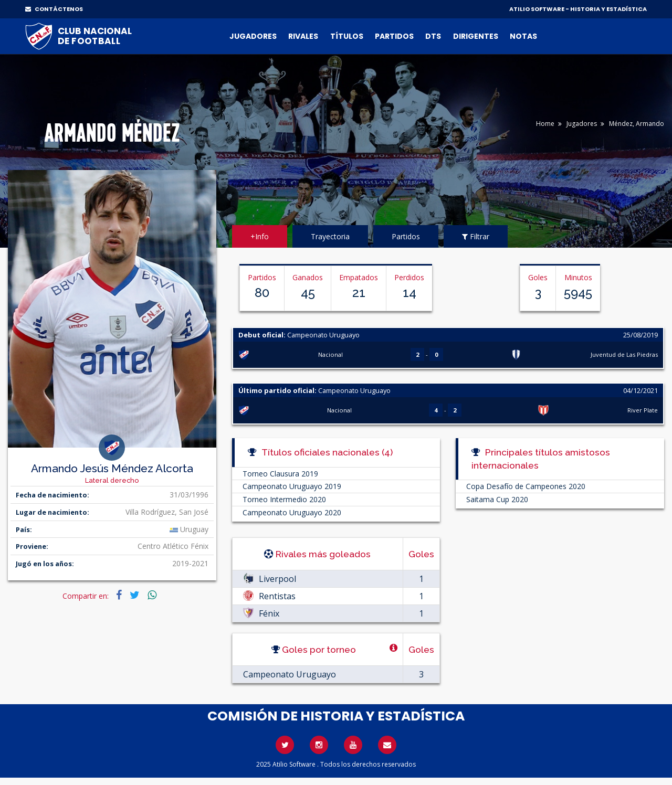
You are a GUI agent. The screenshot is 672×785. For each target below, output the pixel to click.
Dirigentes (476, 36)
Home (545, 124)
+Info (260, 236)
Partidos (394, 36)
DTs (433, 36)
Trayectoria (330, 236)
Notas (523, 36)
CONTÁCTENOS (54, 9)
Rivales (303, 36)
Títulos (347, 36)
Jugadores (253, 36)
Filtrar (476, 236)
